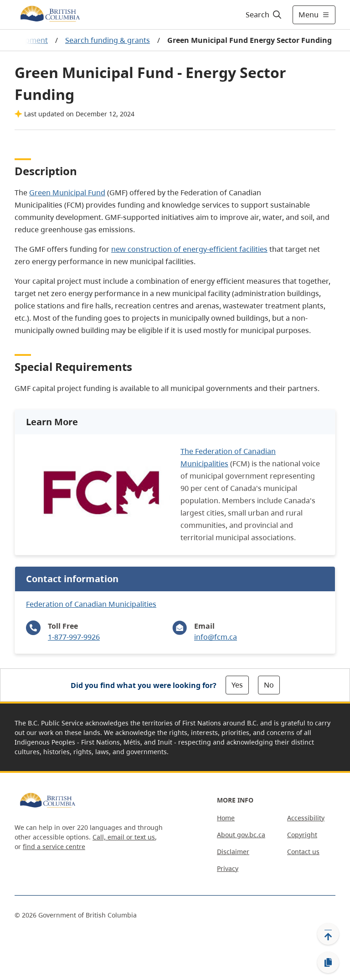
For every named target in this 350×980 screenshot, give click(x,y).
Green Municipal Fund (67, 193)
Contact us (303, 852)
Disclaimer (233, 852)
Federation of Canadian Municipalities (91, 604)
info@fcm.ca (216, 637)
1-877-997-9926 (74, 637)
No (269, 685)
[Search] (264, 15)
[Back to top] (328, 934)
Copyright (302, 835)
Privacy (228, 868)
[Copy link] (328, 963)
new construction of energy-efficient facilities (189, 249)
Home (226, 818)
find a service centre (54, 847)
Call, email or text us (124, 837)
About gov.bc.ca (241, 835)
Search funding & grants (108, 40)
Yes (237, 685)
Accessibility (306, 818)
